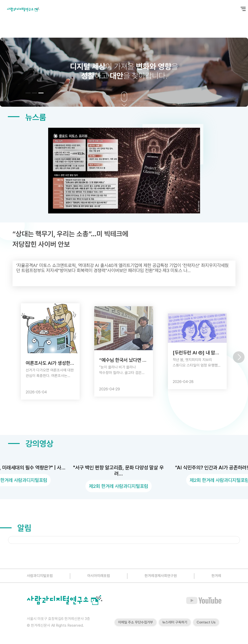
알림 (16, 528)
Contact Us (206, 622)
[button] (28, 93)
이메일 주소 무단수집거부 (136, 622)
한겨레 (216, 576)
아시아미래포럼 (99, 576)
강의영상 (31, 444)
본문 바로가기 (0, 0)
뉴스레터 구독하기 (175, 622)
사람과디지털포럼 (40, 576)
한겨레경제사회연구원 (161, 576)
